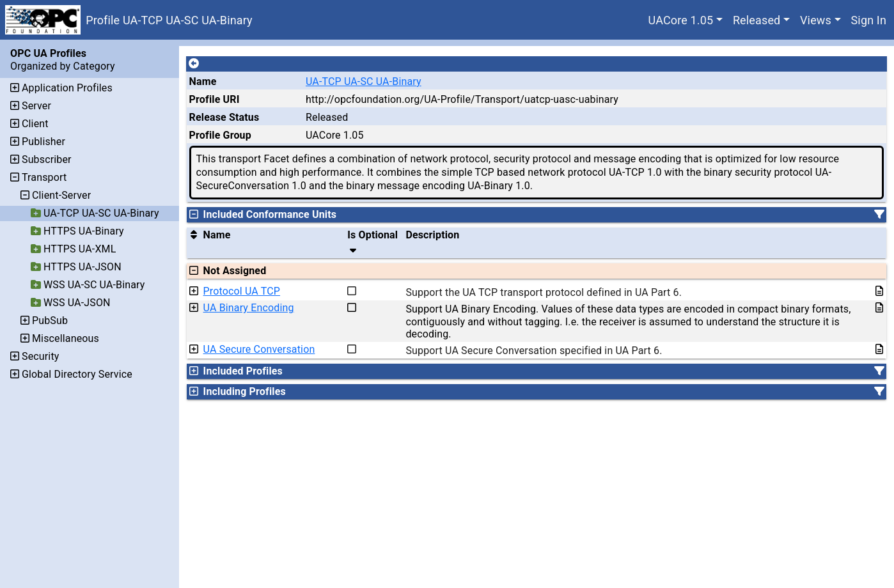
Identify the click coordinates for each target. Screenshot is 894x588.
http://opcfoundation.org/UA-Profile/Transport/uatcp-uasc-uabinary (462, 99)
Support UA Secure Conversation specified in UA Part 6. (534, 351)
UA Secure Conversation (259, 349)
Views (816, 20)
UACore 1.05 (681, 20)
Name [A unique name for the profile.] (203, 81)
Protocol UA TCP (242, 291)
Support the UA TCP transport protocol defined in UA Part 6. (544, 292)
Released (757, 20)
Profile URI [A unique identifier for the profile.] (215, 99)
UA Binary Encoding (249, 308)
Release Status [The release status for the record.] (224, 117)
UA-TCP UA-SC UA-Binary (364, 81)
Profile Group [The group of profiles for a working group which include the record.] (220, 135)
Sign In (869, 20)
